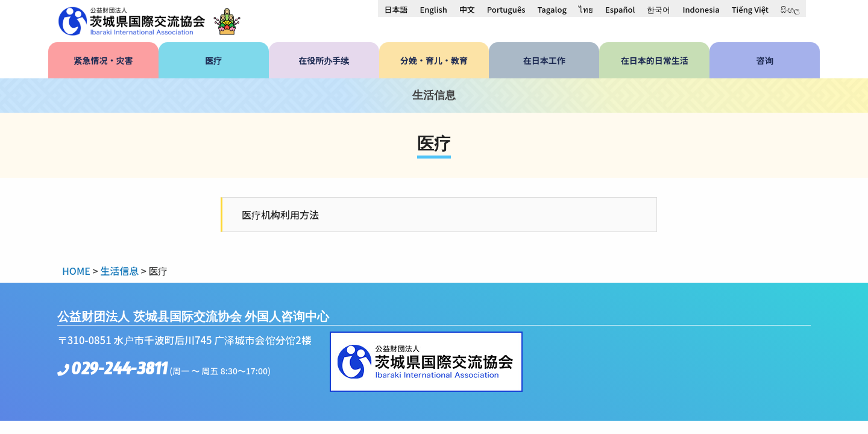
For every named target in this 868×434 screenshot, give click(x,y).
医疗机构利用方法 (280, 215)
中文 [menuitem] (467, 9)
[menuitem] (396, 9)
